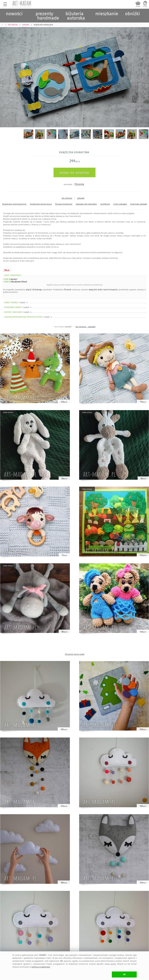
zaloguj (145, 7)
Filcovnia (79, 184)
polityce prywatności (41, 967)
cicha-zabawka (120, 204)
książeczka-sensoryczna (41, 204)
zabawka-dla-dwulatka (86, 204)
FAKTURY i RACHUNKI (18, 312)
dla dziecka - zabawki (85, 327)
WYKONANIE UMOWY (18, 307)
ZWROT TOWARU (16, 303)
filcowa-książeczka (64, 204)
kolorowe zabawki (139, 204)
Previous (5, 74)
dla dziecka (67, 198)
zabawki (81, 198)
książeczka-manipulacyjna (14, 204)
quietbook (105, 204)
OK (124, 974)
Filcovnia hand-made (75, 654)
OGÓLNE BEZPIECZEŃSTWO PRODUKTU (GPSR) (28, 317)
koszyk (138, 7)
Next (144, 74)
